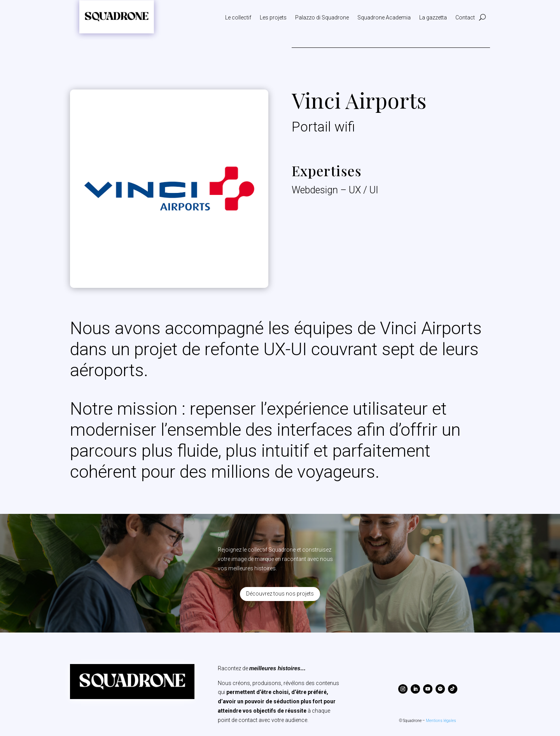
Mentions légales (441, 721)
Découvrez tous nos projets (280, 594)
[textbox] (280, 400)
